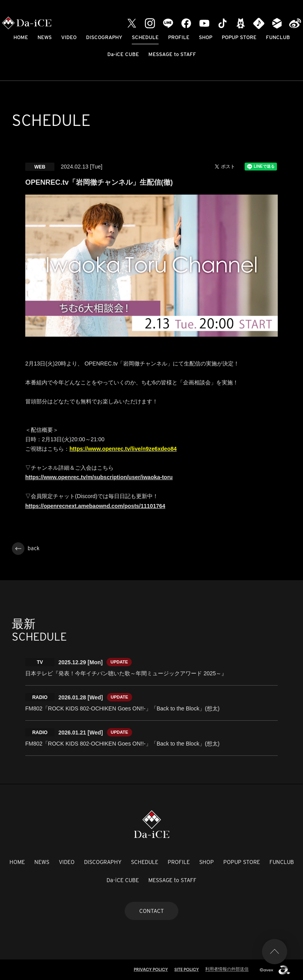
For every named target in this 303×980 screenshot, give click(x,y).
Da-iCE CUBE (123, 54)
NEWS (45, 37)
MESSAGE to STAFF (172, 54)
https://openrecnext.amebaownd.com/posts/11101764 (95, 506)
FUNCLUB (278, 37)
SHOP (206, 37)
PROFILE (179, 37)
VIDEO (69, 37)
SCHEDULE (145, 37)
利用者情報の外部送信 (227, 969)
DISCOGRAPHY (104, 37)
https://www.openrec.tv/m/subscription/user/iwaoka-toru (99, 477)
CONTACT (151, 911)
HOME (21, 37)
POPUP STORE (239, 37)
